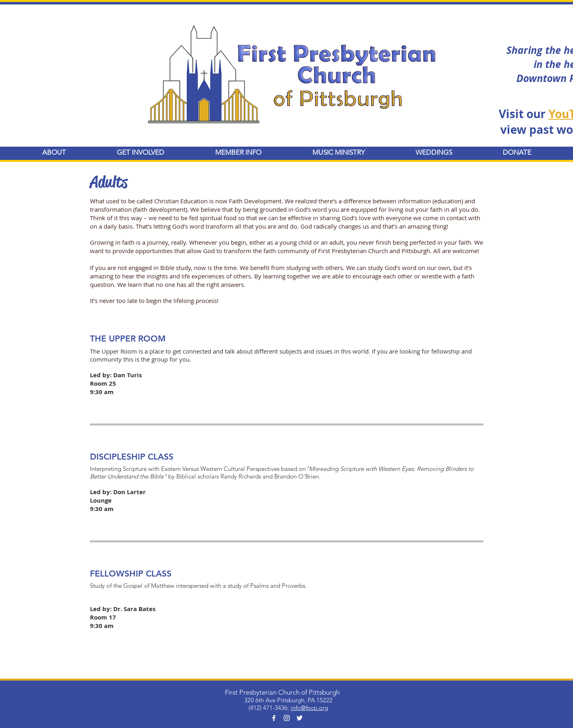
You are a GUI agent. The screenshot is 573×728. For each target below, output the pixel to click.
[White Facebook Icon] (274, 718)
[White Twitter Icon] (300, 718)
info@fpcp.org (309, 708)
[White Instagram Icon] (287, 718)
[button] (54, 152)
